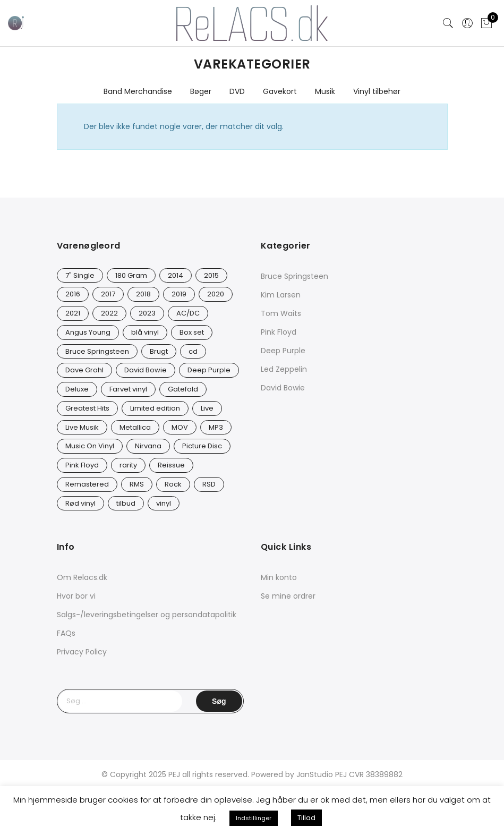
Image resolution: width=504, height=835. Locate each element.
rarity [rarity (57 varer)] (128, 465)
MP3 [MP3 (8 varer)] (216, 427)
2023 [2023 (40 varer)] (147, 313)
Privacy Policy (82, 652)
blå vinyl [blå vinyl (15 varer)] (145, 332)
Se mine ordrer (288, 596)
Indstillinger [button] (254, 818)
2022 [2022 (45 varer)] (109, 313)
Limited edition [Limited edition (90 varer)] (155, 408)
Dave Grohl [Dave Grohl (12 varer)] (84, 370)
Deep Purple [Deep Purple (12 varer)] (209, 370)
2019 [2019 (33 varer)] (179, 294)
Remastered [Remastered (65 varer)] (87, 484)
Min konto (279, 577)
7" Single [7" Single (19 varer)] (80, 275)
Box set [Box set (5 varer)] (192, 332)
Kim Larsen (281, 295)
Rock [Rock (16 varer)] (173, 484)
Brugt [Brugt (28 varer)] (159, 351)
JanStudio (315, 774)
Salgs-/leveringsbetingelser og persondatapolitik (147, 615)
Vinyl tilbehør (377, 91)
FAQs (66, 633)
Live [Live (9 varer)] (207, 408)
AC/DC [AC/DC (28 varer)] (188, 313)
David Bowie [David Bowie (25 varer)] (146, 370)
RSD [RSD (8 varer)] (209, 484)
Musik (325, 91)
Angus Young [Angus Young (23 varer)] (88, 332)
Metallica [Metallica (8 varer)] (135, 427)
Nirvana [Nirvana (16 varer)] (148, 446)
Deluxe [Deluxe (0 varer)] (77, 389)
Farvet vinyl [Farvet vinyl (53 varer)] (128, 389)
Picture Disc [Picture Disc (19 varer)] (202, 446)
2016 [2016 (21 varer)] (73, 294)
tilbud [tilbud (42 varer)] (126, 503)
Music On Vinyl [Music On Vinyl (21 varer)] (90, 446)
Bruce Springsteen (294, 276)
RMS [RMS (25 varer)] (137, 484)
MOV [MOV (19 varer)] (180, 427)
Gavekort (280, 91)
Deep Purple (283, 351)
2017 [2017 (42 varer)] (108, 294)
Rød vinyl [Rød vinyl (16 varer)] (80, 503)
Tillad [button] (306, 818)
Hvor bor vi (76, 596)
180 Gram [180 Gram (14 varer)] (131, 275)
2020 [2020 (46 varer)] (216, 294)
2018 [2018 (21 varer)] (143, 294)
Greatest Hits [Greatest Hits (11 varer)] (87, 408)
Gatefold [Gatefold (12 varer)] (183, 389)
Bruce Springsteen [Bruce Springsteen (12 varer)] (97, 351)
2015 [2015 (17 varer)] (211, 275)
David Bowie (283, 388)
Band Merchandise (138, 91)
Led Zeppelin (284, 369)
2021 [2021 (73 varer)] (73, 313)
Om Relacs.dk (82, 577)
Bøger (201, 91)
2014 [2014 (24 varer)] (176, 275)
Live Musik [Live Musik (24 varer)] (82, 427)
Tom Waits (281, 313)
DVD (237, 91)
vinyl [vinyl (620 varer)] (164, 503)
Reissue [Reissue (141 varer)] (171, 465)
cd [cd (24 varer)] (193, 351)
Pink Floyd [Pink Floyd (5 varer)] (82, 465)
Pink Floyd (279, 332)
